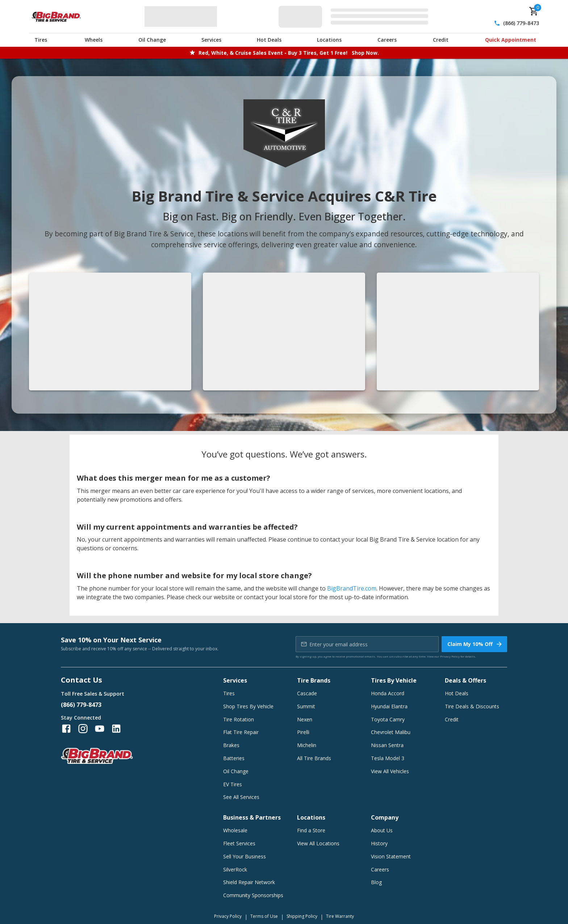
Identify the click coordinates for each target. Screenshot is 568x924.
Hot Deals (269, 40)
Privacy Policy (450, 656)
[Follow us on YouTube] (100, 729)
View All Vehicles (390, 771)
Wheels (94, 40)
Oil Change (152, 40)
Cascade (307, 693)
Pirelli (303, 732)
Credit (441, 40)
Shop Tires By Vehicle (248, 706)
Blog (376, 882)
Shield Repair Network (249, 882)
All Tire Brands (314, 758)
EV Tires (233, 784)
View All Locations (318, 843)
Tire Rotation (239, 719)
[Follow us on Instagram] (83, 729)
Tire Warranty (340, 916)
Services (211, 40)
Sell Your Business (245, 856)
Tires (41, 40)
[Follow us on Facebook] (66, 729)
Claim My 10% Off (475, 644)
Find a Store (311, 830)
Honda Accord (388, 693)
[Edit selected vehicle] (356, 16)
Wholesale (235, 830)
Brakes (231, 745)
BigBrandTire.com (352, 588)
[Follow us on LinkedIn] (116, 729)
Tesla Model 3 (388, 758)
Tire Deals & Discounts (472, 706)
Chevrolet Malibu (391, 732)
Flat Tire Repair (241, 732)
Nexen (305, 719)
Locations (329, 40)
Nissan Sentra (387, 745)
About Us (382, 830)
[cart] (534, 11)
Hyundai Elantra (389, 706)
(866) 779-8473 (521, 23)
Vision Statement (391, 856)
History (379, 843)
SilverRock (235, 869)
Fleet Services (239, 843)
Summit (306, 706)
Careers (387, 40)
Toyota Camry (388, 719)
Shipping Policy (302, 916)
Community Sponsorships (253, 895)
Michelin (307, 745)
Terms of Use (264, 916)
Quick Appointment (511, 40)
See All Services (241, 797)
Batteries (234, 758)
